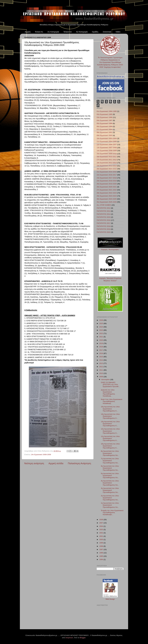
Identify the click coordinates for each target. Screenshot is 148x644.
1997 (101, 549)
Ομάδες (95, 32)
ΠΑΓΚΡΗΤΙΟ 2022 (104, 232)
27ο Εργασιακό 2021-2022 (107, 190)
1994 (101, 559)
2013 (101, 363)
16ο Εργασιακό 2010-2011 (107, 157)
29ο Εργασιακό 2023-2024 (107, 196)
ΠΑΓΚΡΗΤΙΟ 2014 (104, 214)
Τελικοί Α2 (68, 32)
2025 (101, 323)
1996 (101, 553)
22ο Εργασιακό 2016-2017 (107, 175)
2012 (101, 367)
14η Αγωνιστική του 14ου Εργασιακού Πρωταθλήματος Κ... (110, 416)
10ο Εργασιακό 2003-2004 (107, 138)
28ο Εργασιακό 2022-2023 (107, 193)
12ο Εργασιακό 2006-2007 (107, 145)
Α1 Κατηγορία (53, 32)
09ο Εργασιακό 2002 (105, 135)
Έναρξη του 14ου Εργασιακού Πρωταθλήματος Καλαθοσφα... (112, 512)
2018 (101, 347)
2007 (101, 523)
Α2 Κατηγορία (82, 32)
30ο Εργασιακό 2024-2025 (107, 199)
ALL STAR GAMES (104, 205)
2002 (101, 533)
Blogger (83, 638)
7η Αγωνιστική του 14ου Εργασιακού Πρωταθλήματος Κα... (110, 461)
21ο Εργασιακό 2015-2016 (107, 172)
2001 (101, 536)
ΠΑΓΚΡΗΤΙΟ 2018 (104, 226)
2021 (101, 337)
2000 (101, 540)
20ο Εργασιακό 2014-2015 (107, 169)
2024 (101, 327)
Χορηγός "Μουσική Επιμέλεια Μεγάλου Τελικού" (110, 278)
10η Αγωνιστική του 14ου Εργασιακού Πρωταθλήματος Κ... (110, 446)
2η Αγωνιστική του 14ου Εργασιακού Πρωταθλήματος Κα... (110, 498)
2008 (101, 520)
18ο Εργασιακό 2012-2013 (107, 163)
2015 (101, 357)
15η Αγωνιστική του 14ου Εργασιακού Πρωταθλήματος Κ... (110, 409)
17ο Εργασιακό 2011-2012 (107, 160)
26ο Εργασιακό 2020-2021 (107, 187)
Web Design (110, 599)
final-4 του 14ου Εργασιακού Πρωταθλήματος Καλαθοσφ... (112, 401)
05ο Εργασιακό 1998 (105, 123)
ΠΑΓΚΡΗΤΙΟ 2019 (104, 229)
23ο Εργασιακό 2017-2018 (107, 178)
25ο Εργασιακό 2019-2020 (107, 184)
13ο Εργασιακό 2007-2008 (107, 148)
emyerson (69, 638)
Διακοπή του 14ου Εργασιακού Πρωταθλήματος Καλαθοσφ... (108, 393)
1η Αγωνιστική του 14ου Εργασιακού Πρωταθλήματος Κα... (110, 505)
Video (118, 32)
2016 (101, 353)
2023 (101, 330)
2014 (101, 360)
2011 (101, 370)
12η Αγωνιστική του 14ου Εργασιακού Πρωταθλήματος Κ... (110, 431)
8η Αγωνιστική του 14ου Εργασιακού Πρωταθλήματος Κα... (110, 453)
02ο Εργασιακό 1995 (105, 114)
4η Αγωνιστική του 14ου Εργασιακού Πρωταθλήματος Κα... (110, 483)
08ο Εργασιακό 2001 (105, 132)
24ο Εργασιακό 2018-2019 (107, 181)
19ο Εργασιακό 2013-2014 (107, 166)
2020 (101, 340)
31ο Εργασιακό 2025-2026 (107, 202)
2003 (101, 530)
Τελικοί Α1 (39, 32)
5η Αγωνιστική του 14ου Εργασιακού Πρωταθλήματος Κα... (110, 475)
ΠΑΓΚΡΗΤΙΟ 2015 (104, 217)
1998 (101, 546)
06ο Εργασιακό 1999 (105, 126)
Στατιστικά (107, 32)
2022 (101, 333)
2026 (101, 320)
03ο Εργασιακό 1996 (105, 117)
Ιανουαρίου (106, 380)
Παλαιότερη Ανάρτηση (79, 463)
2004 (101, 526)
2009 (101, 377)
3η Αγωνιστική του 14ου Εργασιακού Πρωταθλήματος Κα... (110, 490)
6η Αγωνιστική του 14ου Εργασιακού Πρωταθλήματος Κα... (110, 468)
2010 (101, 373)
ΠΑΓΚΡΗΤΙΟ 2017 (104, 223)
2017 (101, 350)
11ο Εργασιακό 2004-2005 (107, 141)
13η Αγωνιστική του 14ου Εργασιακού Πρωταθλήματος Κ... (110, 424)
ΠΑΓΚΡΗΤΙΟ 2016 (104, 220)
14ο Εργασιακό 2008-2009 (41, 455)
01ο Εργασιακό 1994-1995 (107, 111)
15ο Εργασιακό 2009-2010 (107, 154)
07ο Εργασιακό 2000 (105, 129)
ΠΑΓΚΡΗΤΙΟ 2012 (104, 208)
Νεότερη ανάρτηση (34, 463)
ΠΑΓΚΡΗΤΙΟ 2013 (104, 211)
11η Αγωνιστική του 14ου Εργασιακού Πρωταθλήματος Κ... (110, 438)
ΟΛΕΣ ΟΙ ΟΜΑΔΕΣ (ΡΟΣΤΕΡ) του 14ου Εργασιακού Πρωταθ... (110, 384)
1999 (101, 543)
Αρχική (28, 32)
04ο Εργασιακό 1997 (105, 120)
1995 (101, 556)
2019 (101, 343)
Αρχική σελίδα (56, 463)
